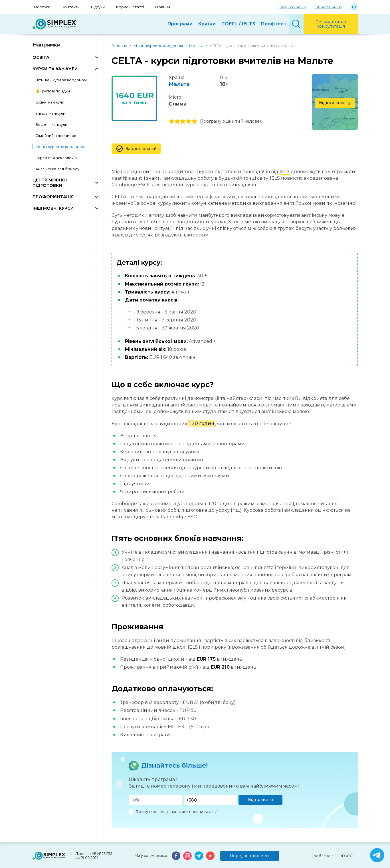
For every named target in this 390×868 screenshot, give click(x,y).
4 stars (189, 122)
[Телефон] (211, 800)
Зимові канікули (50, 113)
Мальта (179, 84)
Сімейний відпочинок (56, 135)
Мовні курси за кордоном (60, 147)
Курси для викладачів (56, 158)
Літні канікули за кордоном (61, 80)
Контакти (71, 7)
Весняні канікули (51, 124)
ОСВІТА (41, 57)
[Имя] (155, 800)
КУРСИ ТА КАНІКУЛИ (55, 69)
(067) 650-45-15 (292, 7)
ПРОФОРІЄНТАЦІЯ (53, 197)
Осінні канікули (50, 102)
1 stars (171, 122)
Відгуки (98, 7)
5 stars (194, 122)
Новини (163, 7)
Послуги (42, 7)
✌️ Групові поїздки (53, 91)
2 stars (177, 122)
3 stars (183, 122)
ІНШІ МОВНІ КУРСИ (53, 208)
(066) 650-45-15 (328, 7)
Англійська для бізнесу (57, 169)
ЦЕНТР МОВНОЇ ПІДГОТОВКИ (50, 183)
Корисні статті (130, 7)
